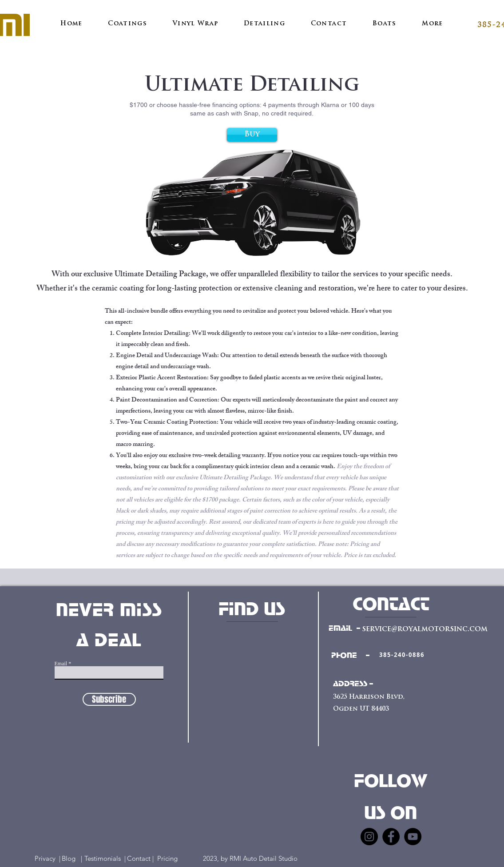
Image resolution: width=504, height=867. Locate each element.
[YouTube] (413, 837)
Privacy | (48, 858)
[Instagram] (369, 837)
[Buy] (252, 135)
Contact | (141, 858)
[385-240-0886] (402, 655)
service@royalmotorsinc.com (425, 629)
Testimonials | (105, 858)
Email (61, 664)
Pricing (173, 858)
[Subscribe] (109, 699)
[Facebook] (391, 837)
